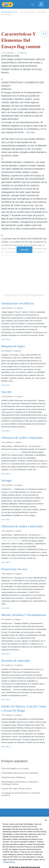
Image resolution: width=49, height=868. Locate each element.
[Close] (46, 827)
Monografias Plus (9, 12)
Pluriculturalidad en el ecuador (15, 769)
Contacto (5, 823)
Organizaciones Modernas (13, 777)
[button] (45, 41)
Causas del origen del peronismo (16, 789)
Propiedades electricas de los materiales (20, 773)
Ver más (25, 250)
